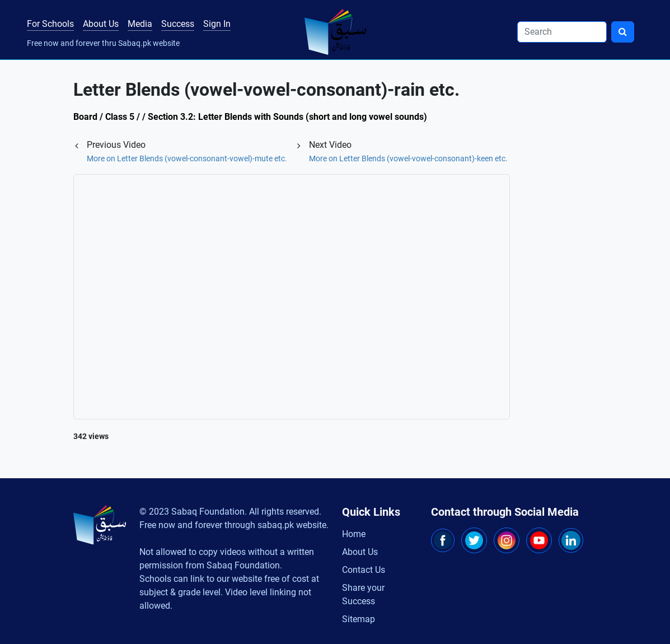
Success (178, 24)
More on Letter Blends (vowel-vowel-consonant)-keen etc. (408, 158)
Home (354, 534)
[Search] (562, 32)
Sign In (217, 24)
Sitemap (359, 619)
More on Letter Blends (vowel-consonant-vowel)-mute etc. (187, 158)
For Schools (50, 24)
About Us (101, 24)
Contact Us (364, 570)
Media (140, 24)
